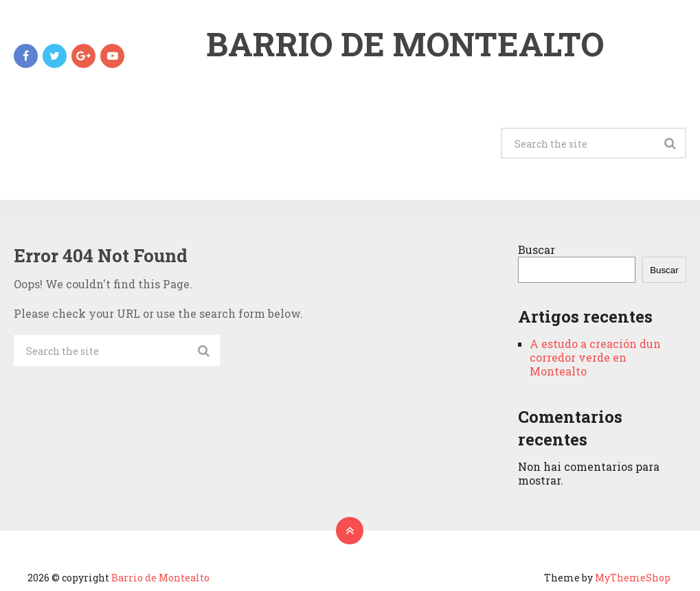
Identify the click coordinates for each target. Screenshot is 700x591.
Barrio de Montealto (405, 44)
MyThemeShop (633, 578)
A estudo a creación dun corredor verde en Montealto (595, 357)
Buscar (537, 250)
